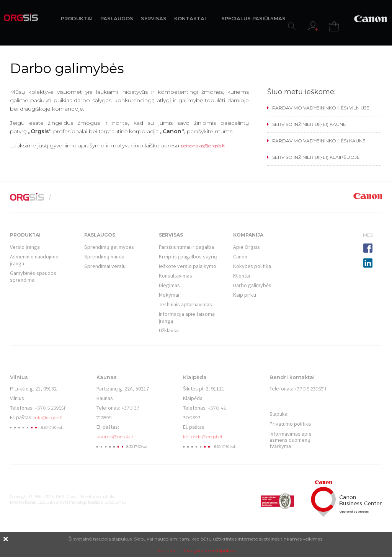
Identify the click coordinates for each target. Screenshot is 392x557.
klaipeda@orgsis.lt (203, 437)
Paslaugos (100, 235)
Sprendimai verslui (105, 266)
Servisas (171, 235)
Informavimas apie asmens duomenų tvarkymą (291, 440)
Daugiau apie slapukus (209, 550)
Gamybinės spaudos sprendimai (33, 276)
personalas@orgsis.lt (203, 146)
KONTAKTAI (190, 18)
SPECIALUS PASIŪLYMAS (253, 18)
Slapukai (279, 414)
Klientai (242, 276)
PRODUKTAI (77, 18)
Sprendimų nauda (104, 256)
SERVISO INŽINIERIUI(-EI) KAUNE (309, 124)
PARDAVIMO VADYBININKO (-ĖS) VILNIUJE (321, 108)
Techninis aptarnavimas (185, 304)
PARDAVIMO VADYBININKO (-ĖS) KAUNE (319, 141)
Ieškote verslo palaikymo (188, 266)
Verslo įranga (25, 247)
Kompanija (248, 235)
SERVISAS (154, 18)
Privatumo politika (290, 424)
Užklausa (169, 330)
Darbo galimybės (252, 285)
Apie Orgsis (247, 247)
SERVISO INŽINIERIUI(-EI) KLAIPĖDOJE (316, 157)
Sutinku (167, 550)
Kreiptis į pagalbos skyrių (188, 256)
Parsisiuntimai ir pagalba (186, 247)
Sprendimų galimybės (109, 247)
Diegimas (169, 285)
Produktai (25, 235)
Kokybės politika (252, 266)
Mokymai (169, 295)
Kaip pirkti (245, 295)
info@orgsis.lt (48, 417)
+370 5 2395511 (51, 408)
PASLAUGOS (117, 18)
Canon (240, 256)
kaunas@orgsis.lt (115, 437)
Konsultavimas (176, 276)
